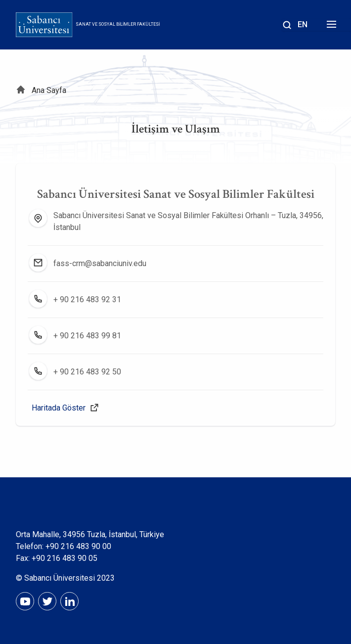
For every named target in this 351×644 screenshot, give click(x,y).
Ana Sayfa (49, 90)
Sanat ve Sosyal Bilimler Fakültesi (118, 24)
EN (303, 24)
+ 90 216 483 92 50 (87, 372)
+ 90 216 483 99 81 (87, 336)
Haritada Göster (59, 408)
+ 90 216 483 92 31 (87, 299)
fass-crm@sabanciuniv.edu (100, 263)
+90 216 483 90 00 (78, 546)
